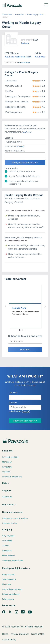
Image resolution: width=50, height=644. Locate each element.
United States (7, 15)
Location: (9, 138)
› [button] (28, 306)
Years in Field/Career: (15, 151)
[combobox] (25, 142)
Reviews (25, 43)
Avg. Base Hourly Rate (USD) (18, 57)
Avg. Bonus (40, 57)
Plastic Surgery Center (35, 15)
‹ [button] (22, 306)
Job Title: (13, 392)
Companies (20, 15)
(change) (20, 146)
